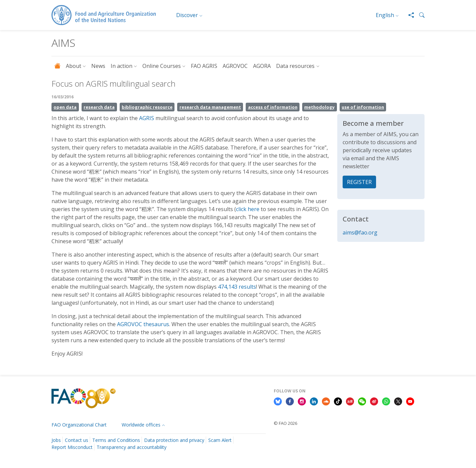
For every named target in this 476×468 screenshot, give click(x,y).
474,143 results (237, 287)
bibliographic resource (147, 107)
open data (65, 107)
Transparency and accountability (132, 447)
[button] (419, 15)
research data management (210, 107)
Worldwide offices (141, 425)
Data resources (295, 66)
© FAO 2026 (285, 423)
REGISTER (359, 182)
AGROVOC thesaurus (143, 324)
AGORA (262, 66)
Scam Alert (220, 440)
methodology (319, 107)
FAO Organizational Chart (79, 425)
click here (248, 209)
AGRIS (147, 118)
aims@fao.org (360, 232)
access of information (273, 107)
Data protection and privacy (174, 440)
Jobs (56, 440)
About (74, 66)
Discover (187, 15)
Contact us (77, 440)
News (98, 66)
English (385, 15)
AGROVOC (235, 66)
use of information (363, 107)
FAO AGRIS (204, 66)
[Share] (408, 15)
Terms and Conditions (116, 440)
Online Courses (162, 66)
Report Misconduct (72, 447)
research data (99, 107)
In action (122, 66)
